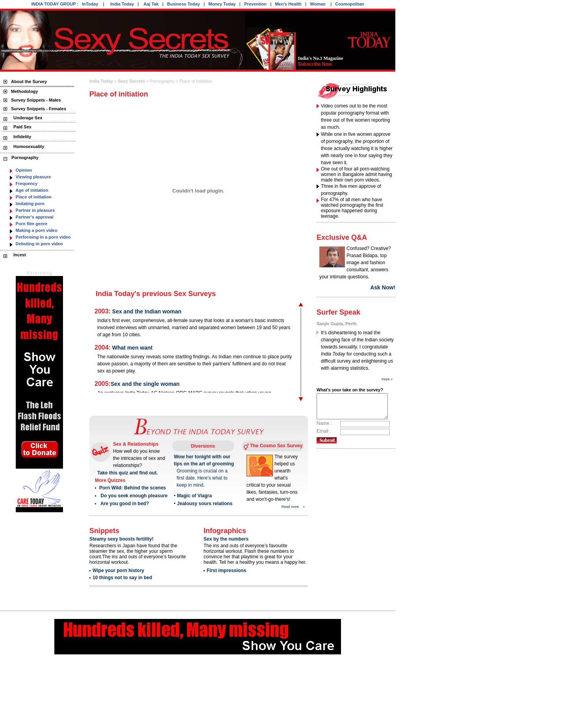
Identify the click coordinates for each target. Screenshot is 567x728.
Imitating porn (30, 204)
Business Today (183, 4)
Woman (318, 4)
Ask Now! (382, 287)
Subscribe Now (315, 64)
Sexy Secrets (131, 81)
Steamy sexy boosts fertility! (121, 539)
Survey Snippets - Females (39, 109)
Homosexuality (28, 146)
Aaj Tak (151, 4)
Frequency (27, 183)
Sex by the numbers (226, 539)
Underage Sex (27, 118)
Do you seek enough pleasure (133, 496)
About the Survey (29, 82)
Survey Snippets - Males (36, 100)
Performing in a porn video (43, 237)
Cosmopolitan (349, 4)
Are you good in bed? (124, 504)
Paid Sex (22, 127)
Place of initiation (34, 197)
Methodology (24, 91)
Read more (290, 507)
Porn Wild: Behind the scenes (132, 488)
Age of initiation (32, 190)
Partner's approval (35, 217)
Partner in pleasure (35, 210)
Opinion (24, 170)
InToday (91, 4)
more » (387, 379)
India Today (122, 4)
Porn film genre (32, 224)
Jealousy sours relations (205, 504)
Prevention (255, 4)
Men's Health (288, 4)
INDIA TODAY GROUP (53, 4)
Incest (19, 255)
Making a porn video (37, 230)
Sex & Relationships (136, 444)
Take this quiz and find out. (128, 473)
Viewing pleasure (33, 177)
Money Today (222, 4)
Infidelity (22, 137)
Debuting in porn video (39, 244)
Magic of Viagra (194, 496)
